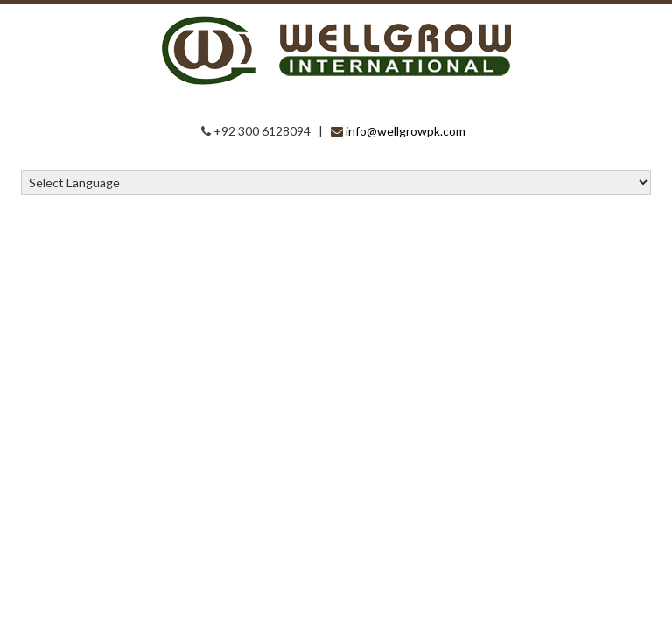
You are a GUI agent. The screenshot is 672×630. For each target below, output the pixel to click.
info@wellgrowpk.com (406, 131)
